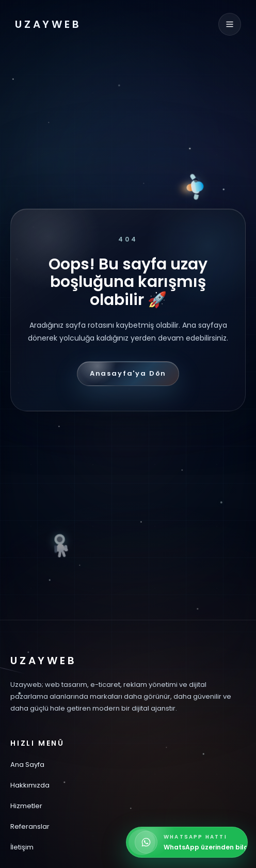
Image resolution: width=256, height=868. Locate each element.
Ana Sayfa (27, 765)
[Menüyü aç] (230, 24)
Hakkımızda (30, 785)
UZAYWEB (48, 24)
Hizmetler (26, 806)
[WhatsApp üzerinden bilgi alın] (187, 842)
